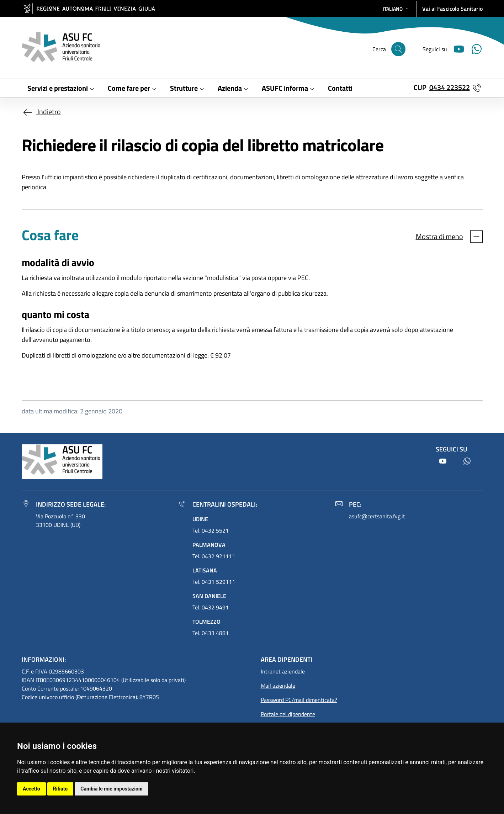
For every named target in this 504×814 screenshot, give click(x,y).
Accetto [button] (31, 789)
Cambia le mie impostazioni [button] (111, 789)
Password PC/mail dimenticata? (299, 700)
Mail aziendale (278, 686)
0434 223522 (450, 87)
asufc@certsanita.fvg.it (377, 516)
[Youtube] (456, 48)
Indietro (41, 112)
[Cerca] (398, 49)
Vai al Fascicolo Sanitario (452, 9)
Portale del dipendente (288, 714)
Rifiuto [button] (60, 789)
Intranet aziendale (283, 671)
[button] (397, 9)
